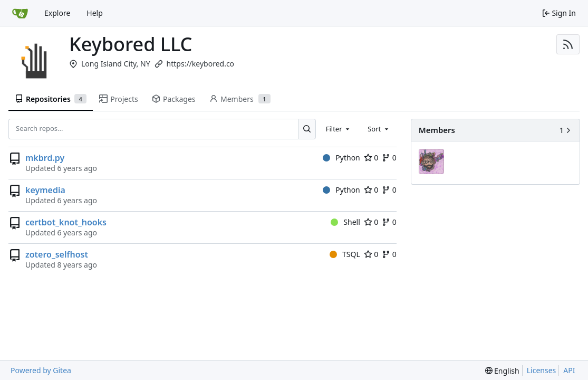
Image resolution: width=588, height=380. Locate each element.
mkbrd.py (45, 158)
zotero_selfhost (57, 254)
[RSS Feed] (568, 44)
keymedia (45, 190)
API (569, 370)
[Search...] (307, 129)
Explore (57, 13)
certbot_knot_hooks (66, 222)
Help (95, 13)
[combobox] (339, 129)
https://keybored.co (201, 64)
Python (341, 158)
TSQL (345, 254)
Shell (345, 222)
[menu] (502, 371)
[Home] (20, 13)
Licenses (542, 370)
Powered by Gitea (41, 370)
